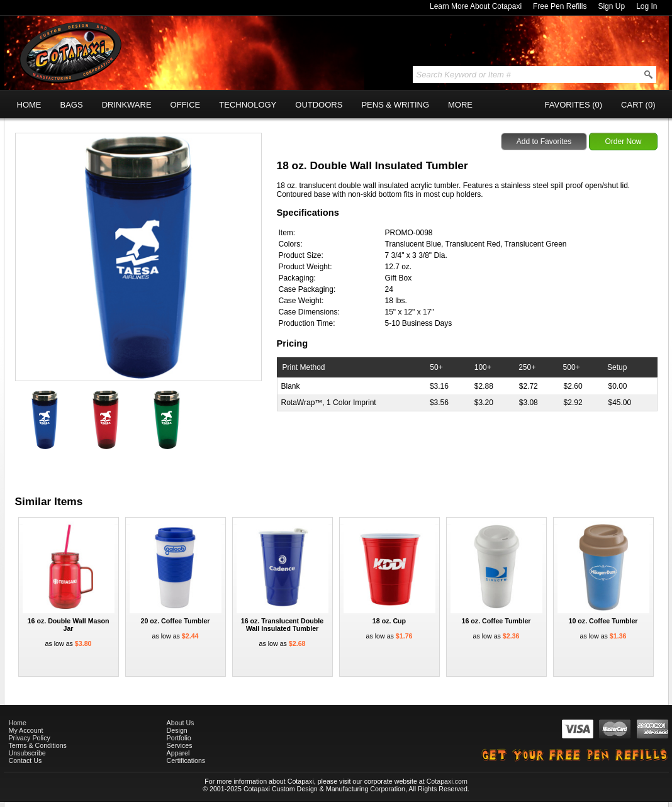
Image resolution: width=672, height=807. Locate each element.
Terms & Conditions (38, 745)
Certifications (186, 760)
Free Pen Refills (560, 6)
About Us (181, 723)
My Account (26, 730)
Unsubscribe (27, 753)
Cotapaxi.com (447, 781)
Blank (291, 386)
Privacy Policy (30, 738)
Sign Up (611, 6)
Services (180, 745)
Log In (647, 6)
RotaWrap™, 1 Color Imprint (329, 403)
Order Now (623, 142)
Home (18, 723)
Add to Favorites (544, 142)
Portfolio (179, 738)
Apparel (178, 753)
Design (177, 730)
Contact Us (25, 760)
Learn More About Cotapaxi (476, 6)
